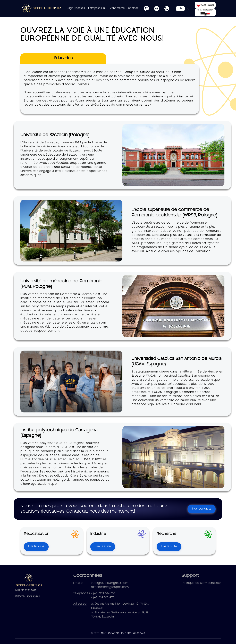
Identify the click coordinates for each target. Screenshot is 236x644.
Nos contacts (202, 509)
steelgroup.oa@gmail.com (110, 583)
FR (180, 9)
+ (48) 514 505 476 (103, 598)
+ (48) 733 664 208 (103, 594)
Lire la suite (36, 547)
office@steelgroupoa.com (110, 587)
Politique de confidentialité (201, 583)
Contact (133, 8)
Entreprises (95, 8)
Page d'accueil (76, 8)
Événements (117, 8)
